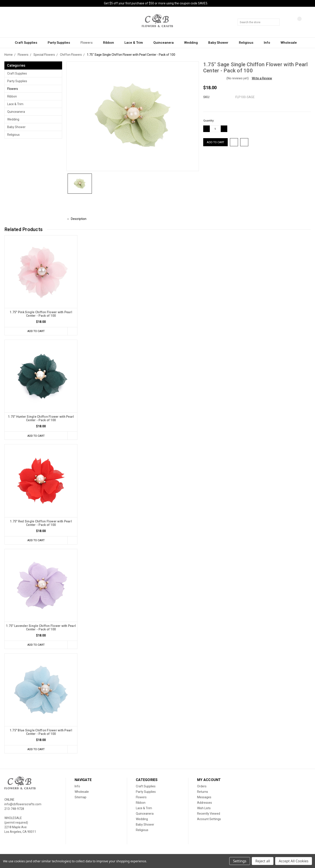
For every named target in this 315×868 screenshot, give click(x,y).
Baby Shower (220, 43)
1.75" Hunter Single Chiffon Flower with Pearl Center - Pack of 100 (41, 418)
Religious (248, 43)
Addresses (205, 803)
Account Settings (209, 819)
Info (269, 43)
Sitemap (80, 797)
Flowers (88, 43)
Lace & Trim (136, 43)
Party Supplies (61, 43)
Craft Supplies (28, 43)
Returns (203, 792)
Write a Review (262, 78)
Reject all (263, 861)
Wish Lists (204, 808)
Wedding (193, 43)
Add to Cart (36, 331)
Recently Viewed (209, 814)
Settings (240, 861)
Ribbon (110, 43)
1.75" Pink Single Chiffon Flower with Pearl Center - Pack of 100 (41, 314)
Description (80, 219)
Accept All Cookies (294, 861)
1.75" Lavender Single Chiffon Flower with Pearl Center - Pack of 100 (41, 628)
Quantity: (209, 121)
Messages (204, 797)
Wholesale (289, 43)
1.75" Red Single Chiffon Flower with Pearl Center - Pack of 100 (41, 523)
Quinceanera (165, 43)
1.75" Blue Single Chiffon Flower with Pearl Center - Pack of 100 (41, 732)
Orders (202, 786)
